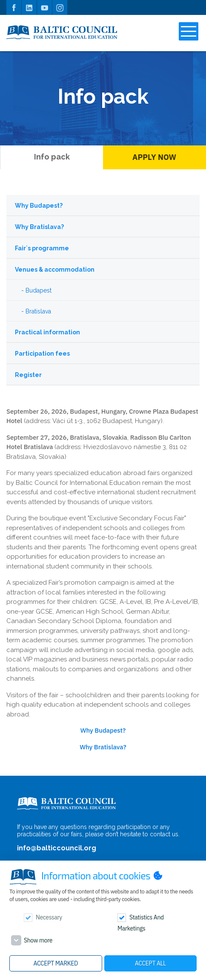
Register (28, 375)
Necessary (49, 917)
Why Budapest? (39, 206)
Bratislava (38, 311)
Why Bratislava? (39, 227)
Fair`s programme (42, 248)
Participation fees (42, 354)
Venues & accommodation (55, 270)
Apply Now (154, 157)
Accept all (150, 963)
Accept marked (56, 963)
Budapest (39, 290)
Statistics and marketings (141, 923)
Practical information (47, 332)
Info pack (52, 157)
